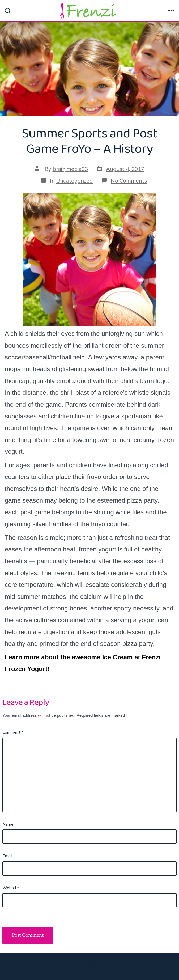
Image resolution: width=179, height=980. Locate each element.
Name (8, 824)
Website (11, 888)
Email (8, 856)
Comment (13, 732)
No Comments (129, 181)
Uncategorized (74, 181)
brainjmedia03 (70, 169)
